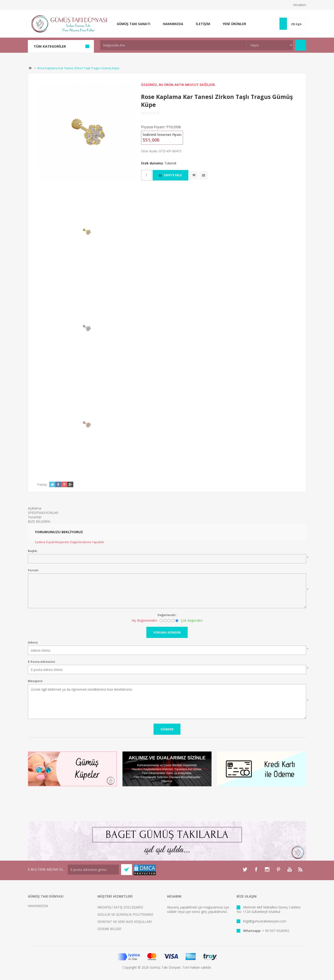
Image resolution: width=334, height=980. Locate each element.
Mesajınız (35, 681)
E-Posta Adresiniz (42, 662)
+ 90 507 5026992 (276, 931)
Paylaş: (42, 484)
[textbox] (173, 45)
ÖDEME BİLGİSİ (109, 929)
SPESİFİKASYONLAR (43, 513)
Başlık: (33, 551)
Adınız (33, 642)
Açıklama (35, 508)
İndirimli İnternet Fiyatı (162, 135)
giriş (204, 912)
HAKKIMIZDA (38, 906)
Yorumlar (35, 517)
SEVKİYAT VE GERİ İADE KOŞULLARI (125, 922)
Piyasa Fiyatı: (153, 127)
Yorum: (33, 570)
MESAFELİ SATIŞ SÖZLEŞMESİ (120, 907)
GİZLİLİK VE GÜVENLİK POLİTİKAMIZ (125, 914)
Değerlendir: (167, 615)
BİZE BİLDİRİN (39, 521)
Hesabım (300, 5)
